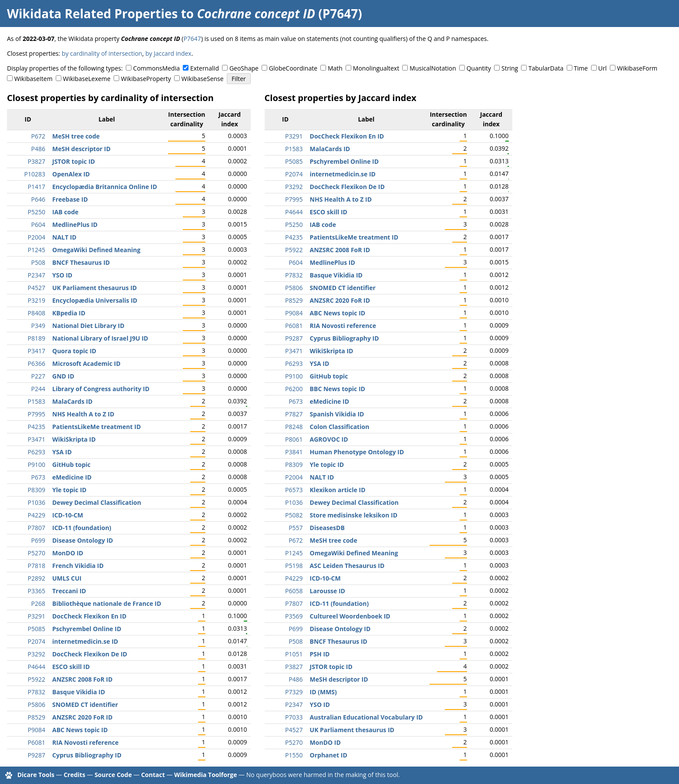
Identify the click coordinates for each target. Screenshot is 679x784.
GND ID (63, 376)
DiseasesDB (327, 528)
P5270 (37, 553)
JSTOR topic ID (74, 161)
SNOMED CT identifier (85, 705)
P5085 (37, 629)
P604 (38, 225)
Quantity (479, 68)
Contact (153, 775)
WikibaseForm (637, 68)
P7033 (294, 717)
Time (581, 68)
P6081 (37, 742)
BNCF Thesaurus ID (81, 262)
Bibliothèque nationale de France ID (107, 603)
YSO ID (62, 275)
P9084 (37, 730)
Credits (74, 775)
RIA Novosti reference (85, 742)
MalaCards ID (72, 401)
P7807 (37, 528)
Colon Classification (340, 427)
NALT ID (64, 237)
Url (602, 68)
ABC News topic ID (80, 730)
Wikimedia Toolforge (205, 775)
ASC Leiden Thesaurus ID (347, 566)
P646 (38, 199)
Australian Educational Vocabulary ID (366, 717)
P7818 (37, 566)
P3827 (37, 161)
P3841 (294, 452)
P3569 (294, 616)
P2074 (37, 641)
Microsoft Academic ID (86, 363)
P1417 (37, 187)
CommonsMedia (156, 68)
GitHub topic (71, 465)
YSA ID (62, 452)
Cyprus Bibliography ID (87, 755)
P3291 (37, 616)
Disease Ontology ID (83, 540)
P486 (38, 149)
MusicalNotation (433, 68)
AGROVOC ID (329, 439)
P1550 (294, 755)
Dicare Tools (36, 775)
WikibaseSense (203, 79)
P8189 (37, 338)
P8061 (294, 439)
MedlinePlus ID (75, 225)
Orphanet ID (329, 755)
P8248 (294, 427)
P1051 (294, 654)
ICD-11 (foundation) (82, 528)
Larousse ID (328, 591)
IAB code (65, 212)
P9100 (37, 465)
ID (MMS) (323, 692)
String (510, 68)
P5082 (294, 515)
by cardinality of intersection (102, 53)
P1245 (37, 250)
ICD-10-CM (68, 515)
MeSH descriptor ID (81, 149)
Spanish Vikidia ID (337, 414)
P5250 (37, 212)
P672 (38, 136)
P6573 (294, 490)
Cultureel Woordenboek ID (350, 616)
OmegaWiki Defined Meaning (96, 250)
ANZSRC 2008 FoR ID (82, 679)
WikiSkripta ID (74, 439)
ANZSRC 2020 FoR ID (82, 717)
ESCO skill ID (71, 667)
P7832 (37, 692)
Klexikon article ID (338, 490)
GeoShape (244, 68)
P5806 (37, 705)
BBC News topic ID (338, 389)
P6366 (37, 363)
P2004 (37, 237)
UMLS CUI (67, 578)
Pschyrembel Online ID (87, 629)
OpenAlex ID (71, 174)
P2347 (37, 275)
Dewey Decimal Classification (97, 502)
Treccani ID (69, 591)
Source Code (113, 775)
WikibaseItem (34, 79)
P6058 (294, 591)
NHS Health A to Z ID (83, 414)
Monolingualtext (376, 68)
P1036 (37, 502)
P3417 (37, 351)
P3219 (37, 300)
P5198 (294, 566)
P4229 (37, 515)
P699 (38, 540)
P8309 (37, 490)
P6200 (294, 389)
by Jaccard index (168, 53)
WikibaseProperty (146, 79)
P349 (38, 326)
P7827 (294, 414)
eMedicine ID (72, 477)
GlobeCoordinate (293, 68)
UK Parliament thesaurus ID (94, 288)
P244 (38, 389)
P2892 (37, 578)
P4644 (37, 667)
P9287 (37, 755)
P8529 (37, 717)
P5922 (37, 679)
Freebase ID (70, 199)
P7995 (37, 414)
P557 (296, 528)
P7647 (192, 39)
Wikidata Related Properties (92, 14)
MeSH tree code (76, 136)
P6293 (37, 452)
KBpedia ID (69, 313)
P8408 (37, 313)
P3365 (37, 591)
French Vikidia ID (78, 566)
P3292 (37, 654)
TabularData (546, 68)
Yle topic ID (69, 490)
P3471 (37, 439)
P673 (38, 477)
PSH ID (320, 654)
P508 (38, 262)
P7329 (294, 692)
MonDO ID (68, 553)
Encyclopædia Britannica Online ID (105, 187)
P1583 (37, 401)
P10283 (35, 174)
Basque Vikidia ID (79, 692)
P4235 (37, 427)
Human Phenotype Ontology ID (357, 452)
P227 (38, 376)
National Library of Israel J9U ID (100, 338)
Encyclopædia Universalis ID (95, 300)
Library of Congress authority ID (101, 389)
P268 (38, 603)
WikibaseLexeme (87, 79)
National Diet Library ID (88, 326)
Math (335, 68)
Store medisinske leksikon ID (354, 515)
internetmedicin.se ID (85, 641)
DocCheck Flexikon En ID (89, 616)
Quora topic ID (74, 351)
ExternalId (205, 68)
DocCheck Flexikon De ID (90, 654)
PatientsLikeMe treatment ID (97, 427)
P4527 (37, 288)
